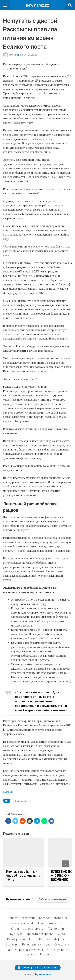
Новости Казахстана (21, 918)
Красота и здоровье (40, 934)
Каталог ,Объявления (53, 918)
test (16, 54)
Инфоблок (61, 939)
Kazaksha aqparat (21, 923)
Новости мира (46, 923)
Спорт (15, 929)
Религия (45, 939)
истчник (8, 791)
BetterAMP (45, 975)
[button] (5, 5)
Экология (12, 944)
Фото (32, 939)
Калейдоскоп (22, 801)
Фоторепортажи (34, 929)
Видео (61, 934)
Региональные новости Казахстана (46, 944)
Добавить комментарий (52, 899)
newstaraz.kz (38, 5)
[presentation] (65, 864)
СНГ (62, 923)
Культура (16, 934)
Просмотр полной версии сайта (38, 968)
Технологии (56, 929)
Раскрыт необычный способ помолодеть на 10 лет (23, 876)
